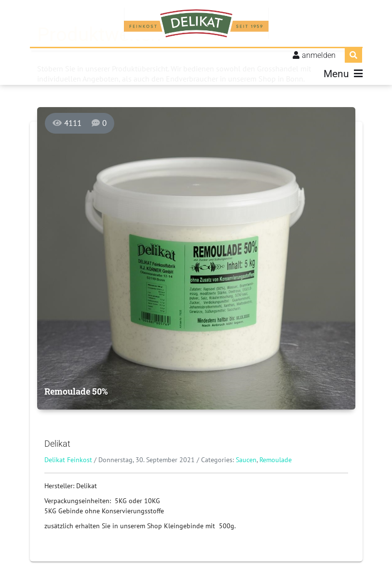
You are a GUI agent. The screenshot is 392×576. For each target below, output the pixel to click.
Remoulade (276, 460)
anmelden (319, 56)
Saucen (246, 460)
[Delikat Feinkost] (196, 24)
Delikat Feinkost (68, 460)
